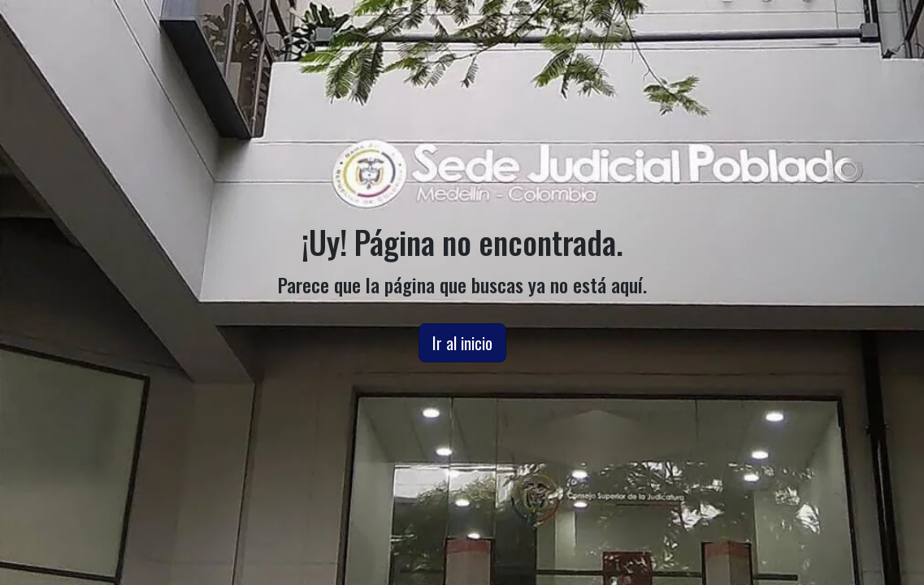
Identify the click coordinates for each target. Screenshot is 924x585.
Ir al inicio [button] (462, 343)
